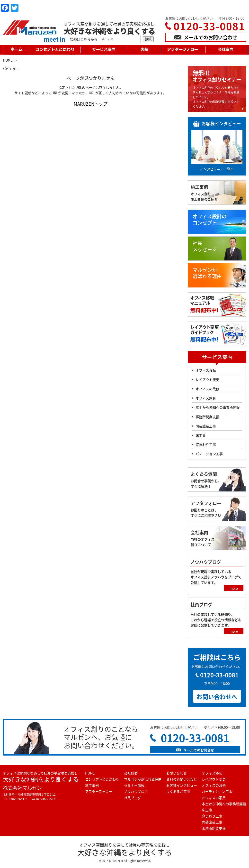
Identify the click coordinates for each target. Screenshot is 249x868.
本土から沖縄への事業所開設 (218, 407)
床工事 (201, 435)
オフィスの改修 (207, 389)
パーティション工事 (217, 791)
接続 (148, 39)
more (234, 588)
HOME (8, 60)
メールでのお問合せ (195, 750)
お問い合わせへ (217, 697)
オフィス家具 (206, 398)
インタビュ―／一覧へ (217, 169)
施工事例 (92, 785)
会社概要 (131, 773)
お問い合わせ (177, 773)
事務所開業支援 (207, 417)
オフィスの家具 (214, 798)
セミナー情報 (134, 785)
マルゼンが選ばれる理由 (143, 779)
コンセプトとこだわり (102, 779)
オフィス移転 (206, 370)
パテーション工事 (209, 454)
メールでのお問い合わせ (206, 37)
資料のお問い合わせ (182, 779)
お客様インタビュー (182, 785)
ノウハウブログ (136, 791)
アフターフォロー (99, 791)
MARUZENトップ (91, 104)
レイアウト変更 (207, 379)
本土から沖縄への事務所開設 (224, 804)
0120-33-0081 (209, 26)
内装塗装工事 (206, 426)
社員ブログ (133, 798)
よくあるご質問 (178, 791)
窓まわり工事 (206, 444)
